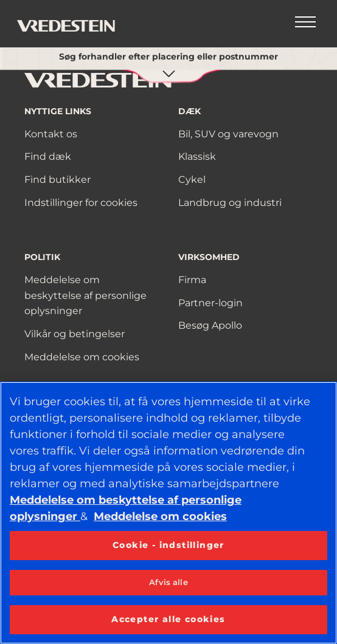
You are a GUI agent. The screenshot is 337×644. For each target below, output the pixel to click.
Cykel (192, 180)
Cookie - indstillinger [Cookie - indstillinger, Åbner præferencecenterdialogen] (168, 545)
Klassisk (197, 156)
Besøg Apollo (210, 325)
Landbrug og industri (230, 203)
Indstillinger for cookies (81, 203)
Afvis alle (168, 582)
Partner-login (210, 303)
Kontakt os (51, 134)
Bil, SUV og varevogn (228, 134)
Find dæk (48, 156)
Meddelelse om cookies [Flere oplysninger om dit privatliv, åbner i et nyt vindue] (160, 516)
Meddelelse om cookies (82, 357)
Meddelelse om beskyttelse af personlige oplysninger (85, 295)
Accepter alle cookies (168, 619)
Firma (192, 280)
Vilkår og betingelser (75, 334)
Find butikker (57, 180)
